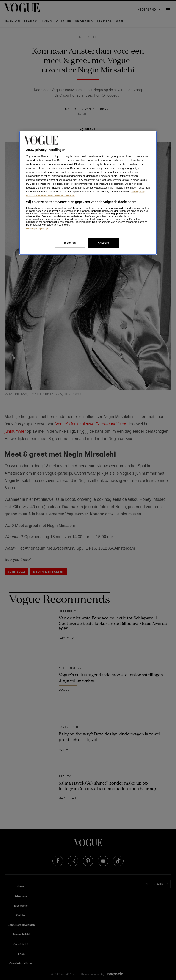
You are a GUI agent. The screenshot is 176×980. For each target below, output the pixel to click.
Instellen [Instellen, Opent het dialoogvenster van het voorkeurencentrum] (70, 243)
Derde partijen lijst (38, 228)
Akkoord (103, 243)
